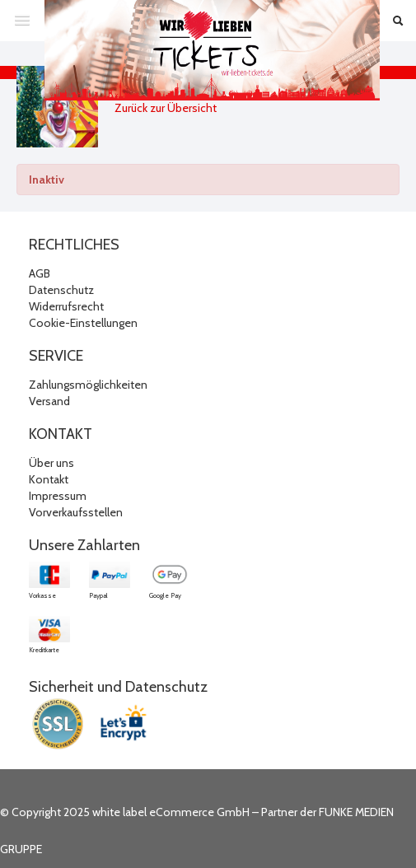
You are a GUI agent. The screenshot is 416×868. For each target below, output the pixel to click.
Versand (49, 401)
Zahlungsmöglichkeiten (88, 385)
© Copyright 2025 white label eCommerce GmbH (125, 812)
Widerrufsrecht (66, 306)
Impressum (58, 496)
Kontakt (49, 479)
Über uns (51, 463)
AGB (40, 273)
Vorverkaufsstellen (76, 512)
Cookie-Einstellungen (83, 323)
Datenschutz (61, 290)
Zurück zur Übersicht (166, 108)
